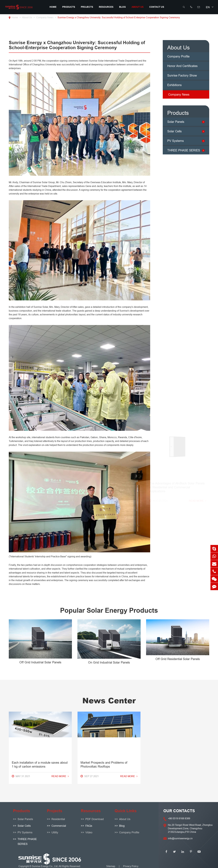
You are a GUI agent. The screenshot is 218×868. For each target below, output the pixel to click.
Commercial (59, 826)
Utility (55, 832)
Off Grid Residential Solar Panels (178, 659)
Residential (58, 819)
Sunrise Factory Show (182, 75)
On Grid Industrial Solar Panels (109, 662)
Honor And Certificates (182, 66)
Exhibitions (174, 85)
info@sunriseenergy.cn (180, 838)
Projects (87, 7)
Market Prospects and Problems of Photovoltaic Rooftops (104, 468)
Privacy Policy (131, 866)
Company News (45, 17)
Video (89, 832)
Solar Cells (174, 131)
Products (69, 7)
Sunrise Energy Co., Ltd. (45, 866)
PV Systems (176, 141)
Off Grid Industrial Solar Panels (40, 662)
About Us (138, 7)
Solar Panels (176, 122)
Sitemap (111, 866)
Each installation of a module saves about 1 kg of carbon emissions (40, 468)
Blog (122, 7)
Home (53, 7)
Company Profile (178, 56)
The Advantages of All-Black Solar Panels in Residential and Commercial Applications (177, 470)
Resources (106, 7)
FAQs (89, 826)
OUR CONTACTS (179, 811)
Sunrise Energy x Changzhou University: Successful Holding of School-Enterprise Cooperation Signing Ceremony (119, 17)
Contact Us (157, 7)
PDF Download (95, 819)
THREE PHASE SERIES (184, 150)
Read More (60, 480)
